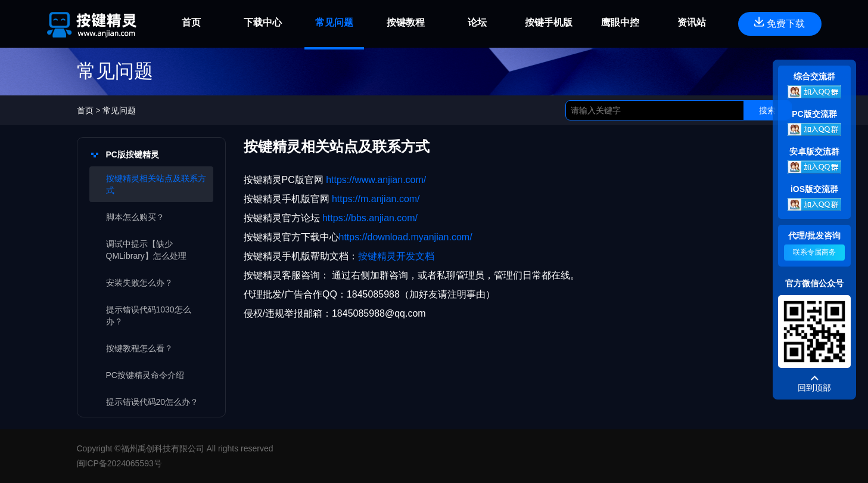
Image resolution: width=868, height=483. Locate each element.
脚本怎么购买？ (135, 217)
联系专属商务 (814, 252)
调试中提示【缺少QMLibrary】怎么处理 (146, 250)
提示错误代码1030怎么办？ (149, 315)
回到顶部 (814, 388)
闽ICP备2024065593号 (119, 463)
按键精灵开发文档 (396, 256)
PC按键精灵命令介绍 (145, 375)
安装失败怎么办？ (139, 283)
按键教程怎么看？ (139, 348)
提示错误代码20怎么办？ (153, 402)
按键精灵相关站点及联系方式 (156, 184)
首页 (86, 110)
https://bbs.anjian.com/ (370, 218)
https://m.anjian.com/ (375, 199)
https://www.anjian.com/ (375, 180)
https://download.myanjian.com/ (406, 237)
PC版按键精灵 (133, 154)
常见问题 (119, 110)
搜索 (767, 110)
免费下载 (780, 23)
